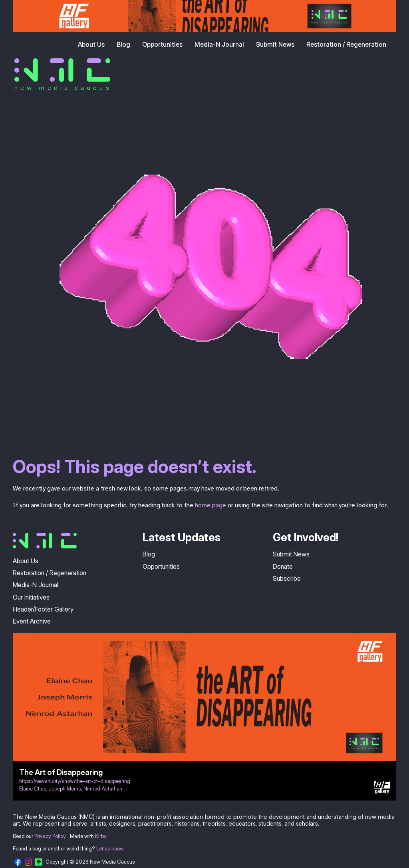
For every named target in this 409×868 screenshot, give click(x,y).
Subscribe (287, 578)
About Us (91, 44)
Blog (123, 44)
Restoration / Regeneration (346, 44)
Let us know (110, 849)
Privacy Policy (50, 836)
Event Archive (32, 621)
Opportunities (162, 44)
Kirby (101, 836)
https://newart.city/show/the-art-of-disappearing (75, 781)
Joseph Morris (65, 789)
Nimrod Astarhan (103, 789)
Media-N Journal (219, 44)
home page (210, 505)
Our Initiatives (31, 597)
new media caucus (63, 87)
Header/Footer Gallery (43, 609)
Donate (283, 566)
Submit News (275, 44)
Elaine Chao (33, 789)
